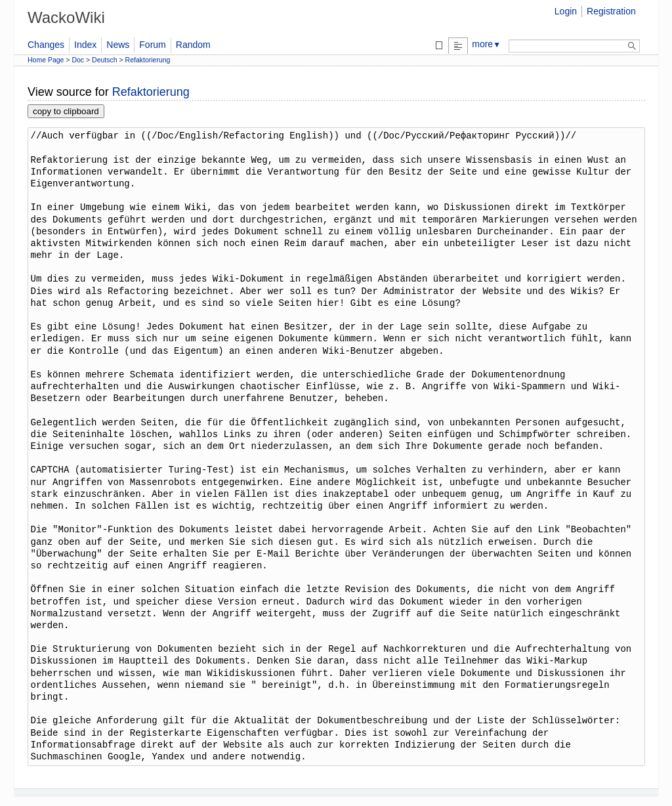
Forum (152, 45)
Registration (611, 11)
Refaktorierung (148, 60)
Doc (78, 60)
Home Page (46, 60)
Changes (46, 45)
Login (566, 11)
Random (193, 45)
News (118, 45)
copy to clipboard (66, 111)
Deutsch (105, 60)
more (486, 44)
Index (85, 45)
